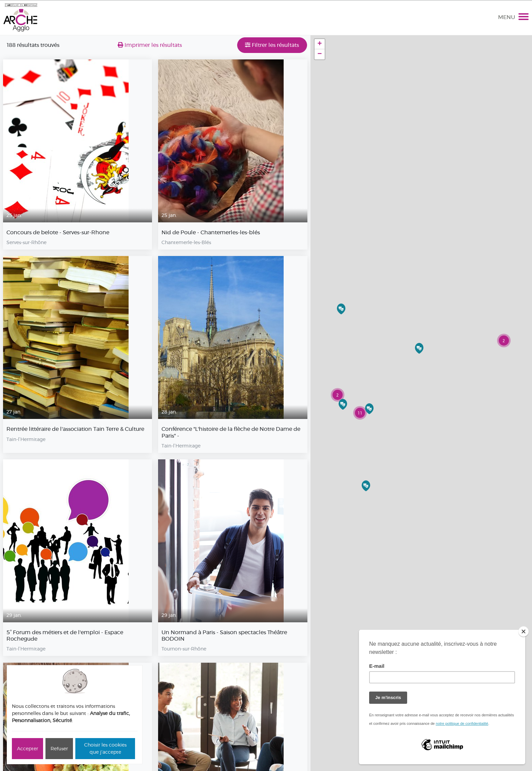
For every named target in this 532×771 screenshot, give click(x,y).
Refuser (59, 749)
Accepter (27, 749)
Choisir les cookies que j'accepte (105, 748)
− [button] (320, 54)
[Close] (524, 631)
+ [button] (320, 44)
